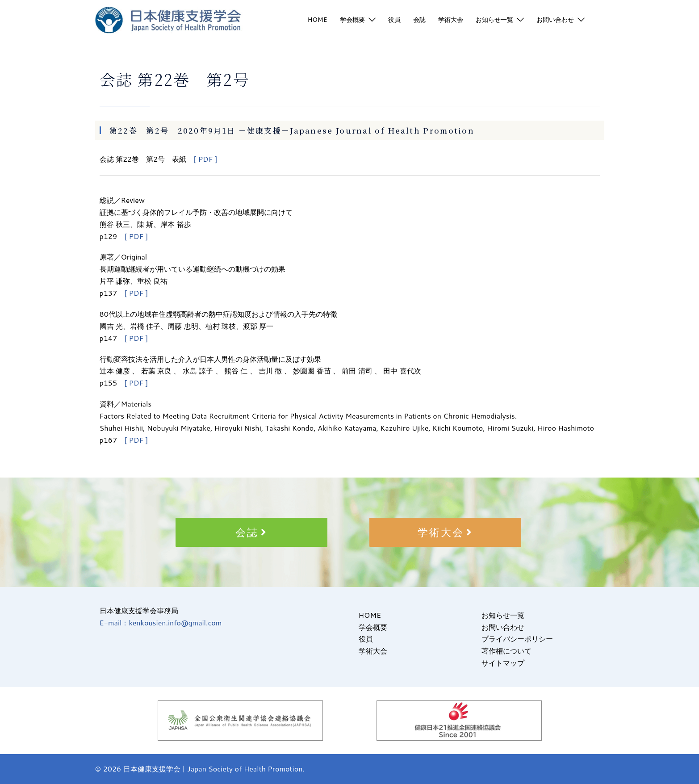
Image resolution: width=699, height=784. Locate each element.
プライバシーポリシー (517, 639)
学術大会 (451, 20)
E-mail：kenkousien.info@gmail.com (161, 623)
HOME (317, 20)
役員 (394, 20)
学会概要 (352, 20)
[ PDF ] (205, 159)
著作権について (506, 651)
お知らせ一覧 (494, 20)
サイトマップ (503, 663)
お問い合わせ (555, 20)
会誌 (419, 20)
